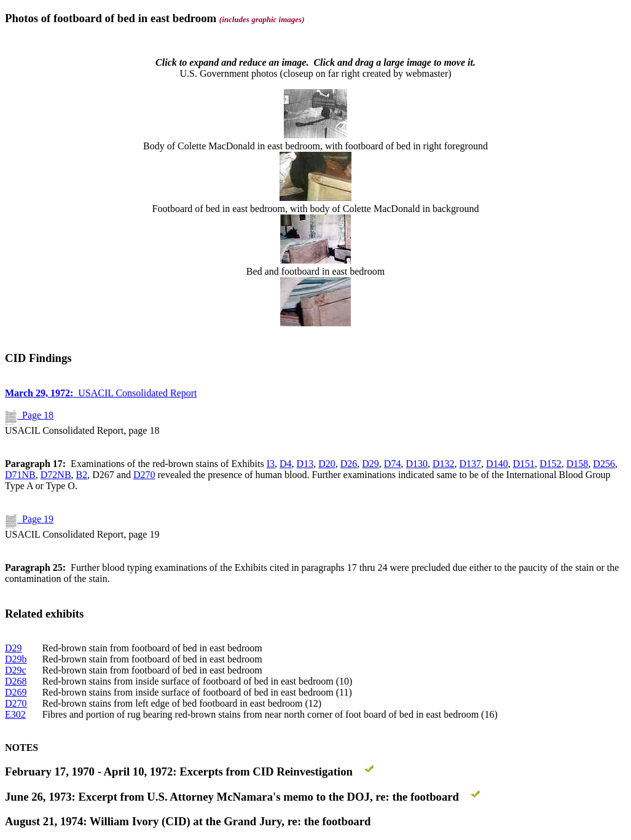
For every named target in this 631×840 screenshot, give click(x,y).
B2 (82, 475)
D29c (16, 670)
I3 (271, 464)
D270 (144, 475)
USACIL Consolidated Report (101, 393)
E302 (15, 714)
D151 (524, 464)
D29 (370, 464)
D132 (444, 464)
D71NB (20, 475)
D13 (305, 464)
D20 (327, 464)
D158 (578, 464)
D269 (16, 692)
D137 (471, 464)
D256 (604, 464)
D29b (16, 659)
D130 (417, 464)
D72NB (56, 475)
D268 (16, 681)
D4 (286, 464)
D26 (349, 464)
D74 (393, 464)
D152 (551, 464)
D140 (497, 464)
